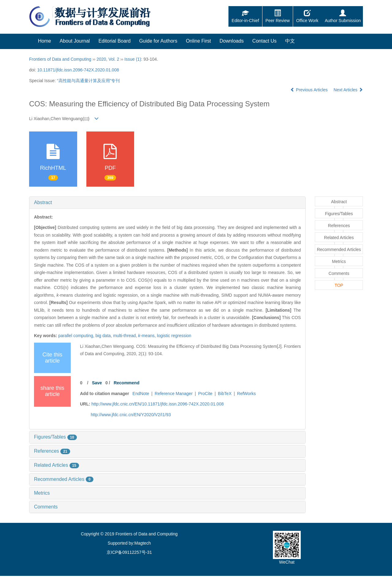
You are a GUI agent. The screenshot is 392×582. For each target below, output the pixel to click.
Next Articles (348, 90)
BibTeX (225, 394)
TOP (339, 285)
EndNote (141, 394)
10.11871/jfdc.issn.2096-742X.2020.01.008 (78, 70)
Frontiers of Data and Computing (60, 59)
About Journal (75, 41)
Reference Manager (174, 394)
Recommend (126, 383)
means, (147, 336)
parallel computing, (77, 336)
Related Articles (57, 465)
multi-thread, (126, 336)
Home (45, 41)
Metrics (42, 493)
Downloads (232, 41)
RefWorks (246, 394)
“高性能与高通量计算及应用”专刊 (88, 81)
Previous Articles (309, 90)
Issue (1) (133, 59)
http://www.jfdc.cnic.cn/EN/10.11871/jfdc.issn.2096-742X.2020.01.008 (158, 404)
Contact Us (264, 41)
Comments (46, 507)
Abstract (43, 202)
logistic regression (174, 336)
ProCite (205, 394)
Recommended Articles (64, 479)
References (52, 451)
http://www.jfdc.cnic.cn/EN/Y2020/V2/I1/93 (131, 415)
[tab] (167, 203)
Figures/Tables (55, 437)
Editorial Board (114, 41)
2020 (101, 59)
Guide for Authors (158, 41)
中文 (290, 41)
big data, (104, 336)
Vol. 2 (114, 59)
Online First (198, 41)
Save (97, 383)
